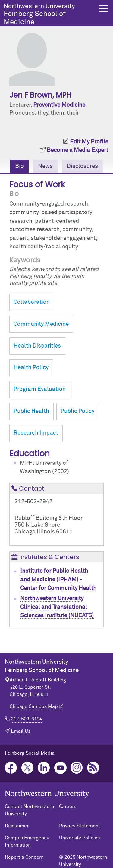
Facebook (11, 768)
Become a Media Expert (77, 150)
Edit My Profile (89, 142)
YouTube (60, 768)
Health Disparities (37, 346)
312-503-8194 (27, 719)
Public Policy (77, 411)
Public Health (31, 411)
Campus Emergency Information (27, 841)
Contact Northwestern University (29, 810)
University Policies (79, 838)
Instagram (77, 768)
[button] (104, 8)
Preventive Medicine (59, 105)
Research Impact (36, 433)
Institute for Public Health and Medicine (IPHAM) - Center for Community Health (58, 580)
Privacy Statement (80, 826)
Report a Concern (24, 857)
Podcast (93, 768)
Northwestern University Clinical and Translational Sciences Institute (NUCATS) (57, 607)
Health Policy (31, 368)
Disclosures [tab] (82, 166)
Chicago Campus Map (34, 706)
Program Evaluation (40, 389)
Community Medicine (41, 324)
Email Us (21, 731)
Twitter (28, 768)
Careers (68, 807)
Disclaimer (17, 826)
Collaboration (32, 302)
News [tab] (45, 166)
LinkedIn (44, 768)
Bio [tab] (19, 166)
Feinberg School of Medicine (50, 14)
